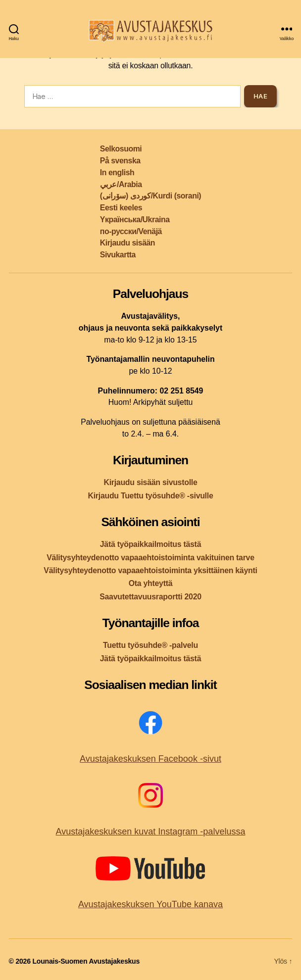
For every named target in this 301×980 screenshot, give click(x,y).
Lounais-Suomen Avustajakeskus (86, 961)
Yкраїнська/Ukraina (135, 220)
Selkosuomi (121, 149)
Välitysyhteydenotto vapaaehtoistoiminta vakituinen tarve (150, 558)
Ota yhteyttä (151, 583)
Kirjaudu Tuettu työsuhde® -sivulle (150, 496)
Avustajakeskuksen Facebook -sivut (150, 759)
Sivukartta (118, 255)
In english (117, 172)
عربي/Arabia (121, 184)
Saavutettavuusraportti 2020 (150, 597)
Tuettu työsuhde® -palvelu (150, 645)
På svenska (120, 161)
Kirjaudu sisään (127, 243)
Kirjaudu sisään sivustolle (150, 482)
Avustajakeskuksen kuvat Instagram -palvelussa (151, 832)
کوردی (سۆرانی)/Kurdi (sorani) (150, 196)
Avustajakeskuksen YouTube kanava (150, 904)
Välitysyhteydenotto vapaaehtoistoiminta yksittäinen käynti (150, 570)
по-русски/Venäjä (131, 231)
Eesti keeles (121, 208)
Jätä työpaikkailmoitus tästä (150, 544)
